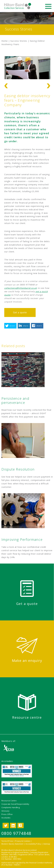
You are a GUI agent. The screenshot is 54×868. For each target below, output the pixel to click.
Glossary (5, 811)
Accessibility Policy (33, 844)
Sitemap (47, 844)
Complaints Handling (11, 807)
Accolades (6, 818)
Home (5, 41)
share (26, 326)
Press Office (7, 814)
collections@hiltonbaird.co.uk (21, 288)
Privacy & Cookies (23, 841)
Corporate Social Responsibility (15, 804)
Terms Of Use (7, 841)
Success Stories (19, 41)
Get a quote (20, 312)
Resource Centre (9, 801)
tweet (12, 326)
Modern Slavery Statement (12, 844)
